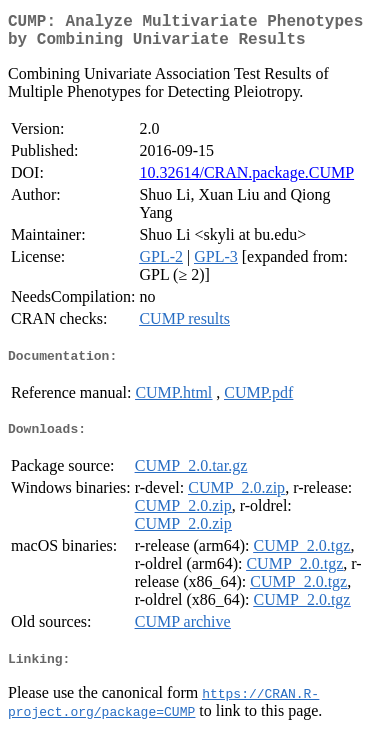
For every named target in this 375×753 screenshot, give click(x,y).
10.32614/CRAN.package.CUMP (246, 180)
